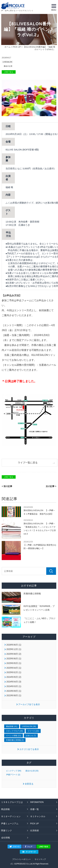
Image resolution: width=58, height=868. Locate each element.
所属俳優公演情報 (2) (15, 740)
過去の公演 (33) (32, 771)
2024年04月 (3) (14, 682)
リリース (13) (33, 731)
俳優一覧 (34, 809)
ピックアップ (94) (14, 771)
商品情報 (5, 809)
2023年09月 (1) (14, 691)
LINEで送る (9, 72)
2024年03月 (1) (14, 686)
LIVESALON (7, 62)
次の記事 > (51, 486)
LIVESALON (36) (29, 726)
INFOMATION (37, 802)
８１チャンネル (38, 816)
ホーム (8, 47)
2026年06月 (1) (14, 645)
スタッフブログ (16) (14, 731)
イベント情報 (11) (14, 736)
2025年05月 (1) (14, 663)
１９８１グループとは (12, 802)
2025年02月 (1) (14, 672)
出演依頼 (34, 830)
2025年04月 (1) (14, 668)
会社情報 (6, 838)
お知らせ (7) (31, 736)
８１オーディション (11, 816)
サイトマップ (40, 859)
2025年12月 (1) (14, 649)
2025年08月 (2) (14, 654)
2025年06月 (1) (14, 659)
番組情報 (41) (12, 726)
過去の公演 (8, 66)
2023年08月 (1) (14, 695)
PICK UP (17, 47)
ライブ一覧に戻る (28, 463)
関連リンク (6, 830)
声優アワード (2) (13, 775)
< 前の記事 (7, 486)
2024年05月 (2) (14, 677)
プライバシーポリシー (21, 859)
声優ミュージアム (10, 823)
